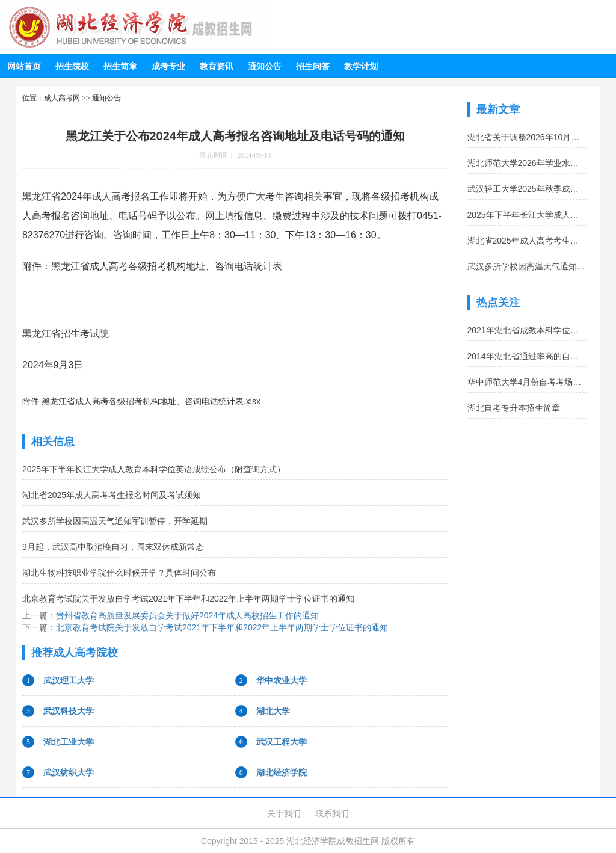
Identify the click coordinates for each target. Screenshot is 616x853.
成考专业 (168, 66)
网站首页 (24, 66)
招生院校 (72, 66)
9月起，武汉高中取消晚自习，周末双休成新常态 (113, 547)
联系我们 (332, 813)
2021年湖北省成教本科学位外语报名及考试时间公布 (527, 330)
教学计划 (361, 66)
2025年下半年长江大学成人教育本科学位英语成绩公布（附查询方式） (154, 469)
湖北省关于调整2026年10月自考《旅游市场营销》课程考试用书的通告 (527, 137)
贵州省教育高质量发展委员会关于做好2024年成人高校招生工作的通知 (187, 615)
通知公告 (265, 66)
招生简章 (120, 66)
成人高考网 (62, 98)
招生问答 (313, 66)
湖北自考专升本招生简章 (514, 408)
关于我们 (284, 813)
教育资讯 (217, 66)
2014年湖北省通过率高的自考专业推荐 (527, 356)
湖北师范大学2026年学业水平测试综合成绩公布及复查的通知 (527, 163)
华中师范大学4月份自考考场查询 (527, 382)
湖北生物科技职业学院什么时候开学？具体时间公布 (119, 573)
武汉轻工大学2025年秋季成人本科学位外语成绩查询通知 (527, 189)
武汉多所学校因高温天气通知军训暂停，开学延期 (115, 521)
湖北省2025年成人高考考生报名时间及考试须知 (112, 495)
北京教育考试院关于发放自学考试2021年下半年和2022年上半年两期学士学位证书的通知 (188, 599)
